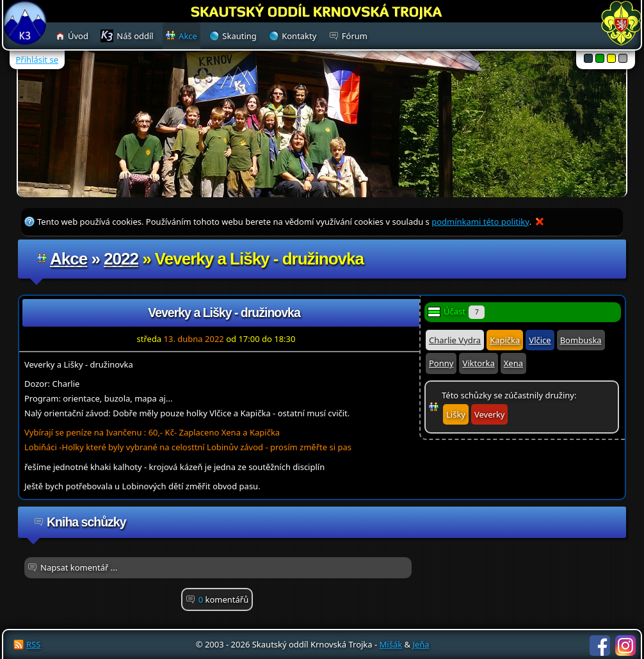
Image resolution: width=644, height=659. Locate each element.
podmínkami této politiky (480, 222)
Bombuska (581, 340)
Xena (513, 363)
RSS (33, 644)
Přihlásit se (37, 60)
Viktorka (478, 363)
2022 (121, 259)
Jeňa (421, 644)
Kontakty (299, 36)
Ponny (441, 363)
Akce (68, 259)
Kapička (505, 340)
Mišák (391, 644)
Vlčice (540, 340)
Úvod (78, 36)
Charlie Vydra (455, 340)
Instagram (625, 646)
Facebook (600, 646)
